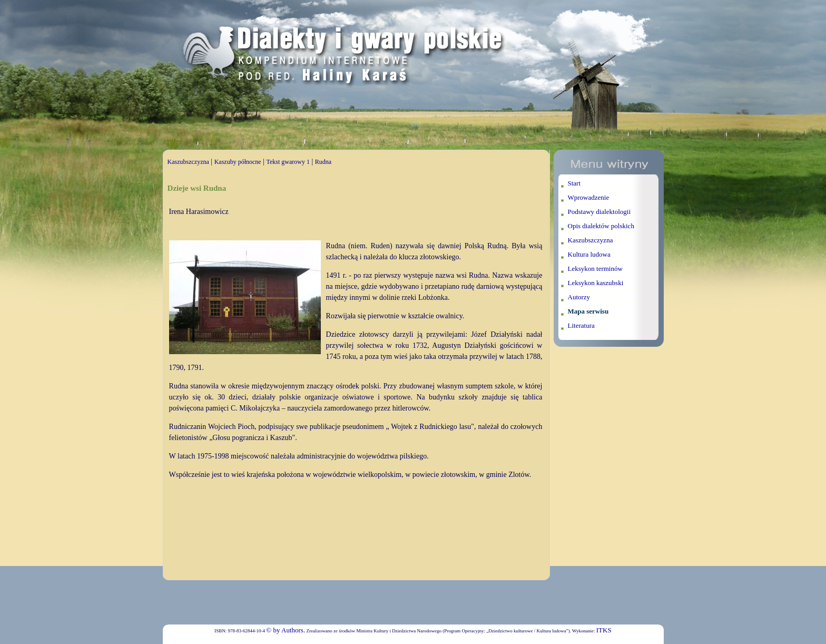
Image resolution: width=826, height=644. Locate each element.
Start (574, 183)
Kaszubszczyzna (188, 162)
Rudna (323, 162)
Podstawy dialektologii (599, 212)
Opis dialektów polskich (601, 226)
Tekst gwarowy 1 (288, 162)
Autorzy (579, 297)
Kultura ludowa (589, 254)
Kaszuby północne (238, 162)
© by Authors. (286, 630)
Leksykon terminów (595, 269)
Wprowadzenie (589, 197)
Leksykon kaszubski (596, 283)
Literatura (581, 325)
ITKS (604, 630)
